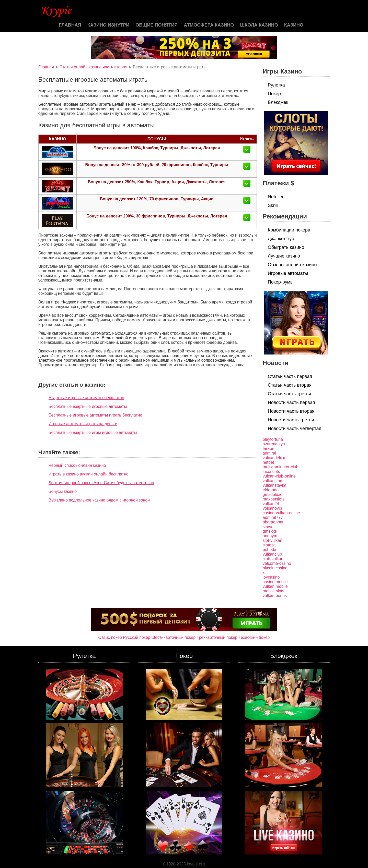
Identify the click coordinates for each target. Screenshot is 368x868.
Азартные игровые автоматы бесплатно (86, 398)
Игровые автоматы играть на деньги (83, 424)
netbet (268, 462)
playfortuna (273, 439)
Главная (70, 25)
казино (294, 25)
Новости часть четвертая (295, 429)
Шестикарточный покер (173, 637)
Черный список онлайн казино (77, 465)
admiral (269, 453)
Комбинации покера (289, 230)
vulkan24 (271, 504)
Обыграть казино (286, 247)
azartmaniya (274, 444)
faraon (268, 449)
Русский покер (136, 637)
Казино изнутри (108, 25)
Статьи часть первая (290, 376)
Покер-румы (281, 282)
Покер (274, 94)
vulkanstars (273, 481)
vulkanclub (272, 554)
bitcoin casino (275, 568)
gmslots (270, 531)
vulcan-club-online (279, 476)
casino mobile (275, 582)
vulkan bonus (275, 596)
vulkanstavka (275, 485)
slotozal (270, 545)
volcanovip (272, 508)
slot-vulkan (272, 540)
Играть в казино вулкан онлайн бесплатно (89, 474)
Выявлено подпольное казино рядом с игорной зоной (99, 500)
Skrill (273, 205)
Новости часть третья (291, 420)
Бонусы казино (63, 491)
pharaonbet (273, 522)
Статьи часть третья (289, 394)
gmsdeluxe (273, 494)
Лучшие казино (284, 256)
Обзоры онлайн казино (292, 265)
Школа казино (259, 25)
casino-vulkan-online (281, 513)
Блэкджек (278, 102)
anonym (270, 536)
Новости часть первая (291, 402)
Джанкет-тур (281, 239)
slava (267, 527)
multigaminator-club (281, 467)
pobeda (269, 550)
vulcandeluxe (275, 458)
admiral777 (273, 517)
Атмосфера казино (209, 25)
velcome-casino (277, 563)
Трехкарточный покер (217, 637)
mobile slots (273, 591)
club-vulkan (273, 559)
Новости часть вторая (291, 411)
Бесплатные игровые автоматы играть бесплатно (95, 415)
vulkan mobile (275, 586)
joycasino (271, 577)
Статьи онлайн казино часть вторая (93, 67)
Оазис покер (110, 637)
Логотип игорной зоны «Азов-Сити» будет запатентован (101, 483)
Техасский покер (254, 637)
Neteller (276, 197)
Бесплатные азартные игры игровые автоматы (93, 432)
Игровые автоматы (288, 273)
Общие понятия (157, 25)
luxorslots (271, 472)
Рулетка (276, 85)
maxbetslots (274, 499)
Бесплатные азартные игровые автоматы (88, 406)
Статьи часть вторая (290, 385)
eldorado (271, 490)
